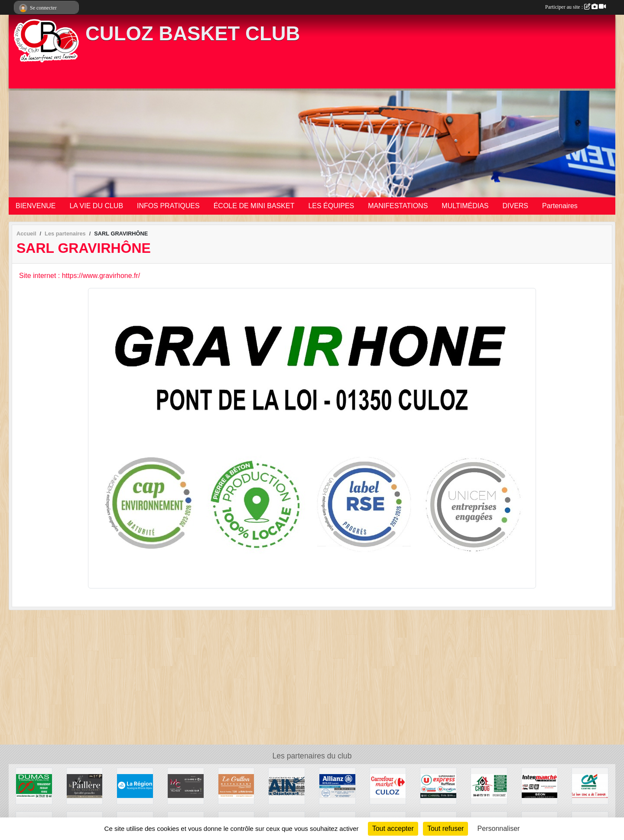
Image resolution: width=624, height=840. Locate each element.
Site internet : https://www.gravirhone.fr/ (80, 276)
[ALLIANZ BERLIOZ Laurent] (337, 786)
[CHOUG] (489, 786)
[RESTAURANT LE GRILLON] (236, 786)
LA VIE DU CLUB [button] (96, 206)
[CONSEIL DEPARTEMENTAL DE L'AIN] (287, 786)
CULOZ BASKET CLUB (193, 34)
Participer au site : (575, 7)
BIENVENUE (36, 206)
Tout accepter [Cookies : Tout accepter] (393, 829)
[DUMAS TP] (34, 786)
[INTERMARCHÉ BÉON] (540, 786)
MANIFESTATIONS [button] (398, 206)
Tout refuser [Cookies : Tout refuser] (445, 829)
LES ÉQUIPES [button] (331, 206)
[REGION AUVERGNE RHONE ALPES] (135, 786)
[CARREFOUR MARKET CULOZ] (388, 786)
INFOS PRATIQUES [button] (168, 206)
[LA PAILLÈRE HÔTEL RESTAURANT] (85, 786)
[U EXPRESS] (438, 786)
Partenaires (560, 206)
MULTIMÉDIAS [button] (465, 206)
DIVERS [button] (515, 206)
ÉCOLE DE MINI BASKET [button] (254, 206)
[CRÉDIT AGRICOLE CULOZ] (590, 786)
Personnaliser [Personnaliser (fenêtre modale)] (499, 829)
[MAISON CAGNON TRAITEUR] (186, 786)
